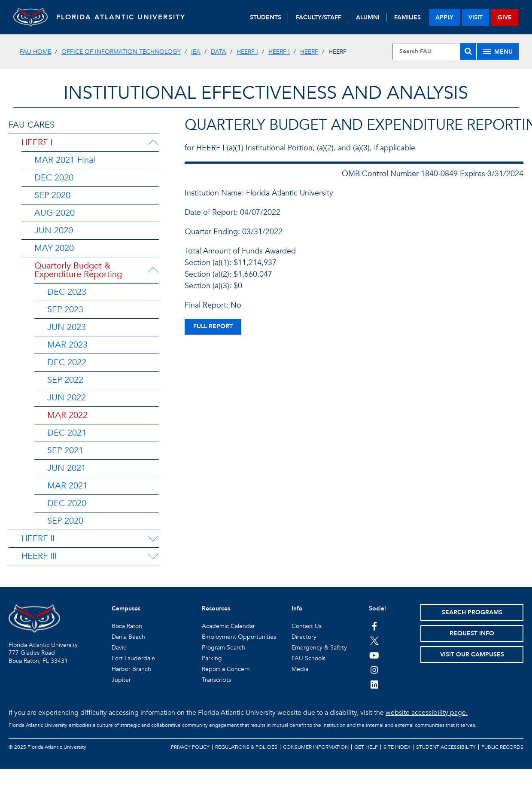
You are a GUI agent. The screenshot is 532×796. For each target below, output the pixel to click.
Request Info (472, 633)
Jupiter (121, 680)
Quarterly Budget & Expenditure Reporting (78, 270)
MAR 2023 (67, 345)
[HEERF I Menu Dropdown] (153, 143)
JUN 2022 (67, 398)
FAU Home (35, 52)
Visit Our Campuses (472, 654)
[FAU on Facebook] (374, 626)
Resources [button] (216, 608)
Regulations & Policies (246, 747)
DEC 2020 (54, 178)
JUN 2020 (54, 230)
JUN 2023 (67, 327)
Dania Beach (128, 637)
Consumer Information (316, 747)
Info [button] (297, 608)
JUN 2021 (67, 468)
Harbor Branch (131, 669)
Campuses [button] (126, 608)
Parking (212, 658)
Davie (119, 648)
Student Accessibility (446, 747)
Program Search (223, 648)
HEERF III (39, 556)
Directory (304, 637)
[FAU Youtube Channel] (374, 655)
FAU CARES (32, 125)
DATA (219, 52)
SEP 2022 (65, 380)
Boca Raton (127, 626)
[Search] (468, 52)
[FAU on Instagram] (374, 670)
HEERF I (247, 52)
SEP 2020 (52, 195)
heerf (309, 52)
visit (476, 17)
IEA (196, 52)
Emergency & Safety (319, 648)
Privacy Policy (190, 747)
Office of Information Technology (121, 52)
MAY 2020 (54, 248)
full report (213, 326)
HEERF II (38, 538)
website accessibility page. (427, 713)
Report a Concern (226, 669)
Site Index (397, 747)
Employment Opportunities (239, 637)
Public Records (502, 747)
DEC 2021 (67, 433)
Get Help (366, 747)
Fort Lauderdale (133, 658)
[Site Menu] (498, 52)
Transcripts (216, 680)
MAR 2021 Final (65, 160)
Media (300, 669)
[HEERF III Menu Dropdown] (153, 556)
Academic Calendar (228, 626)
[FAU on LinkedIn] (374, 684)
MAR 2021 (67, 486)
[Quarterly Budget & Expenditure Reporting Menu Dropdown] (155, 270)
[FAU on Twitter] (374, 640)
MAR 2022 (67, 415)
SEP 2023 (65, 310)
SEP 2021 (65, 450)
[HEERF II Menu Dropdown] (153, 539)
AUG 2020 (55, 213)
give (505, 17)
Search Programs (472, 612)
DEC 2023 (67, 292)
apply (444, 17)
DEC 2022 (67, 362)
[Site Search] (434, 52)
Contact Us (307, 626)
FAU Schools (309, 658)
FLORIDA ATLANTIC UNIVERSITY (121, 17)
